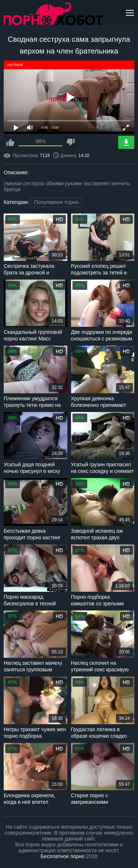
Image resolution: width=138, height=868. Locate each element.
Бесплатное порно (62, 856)
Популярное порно (56, 202)
